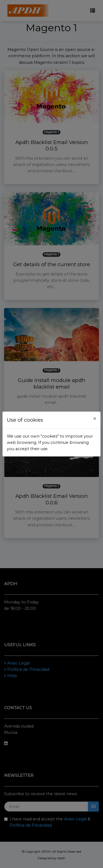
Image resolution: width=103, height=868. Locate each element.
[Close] (94, 419)
